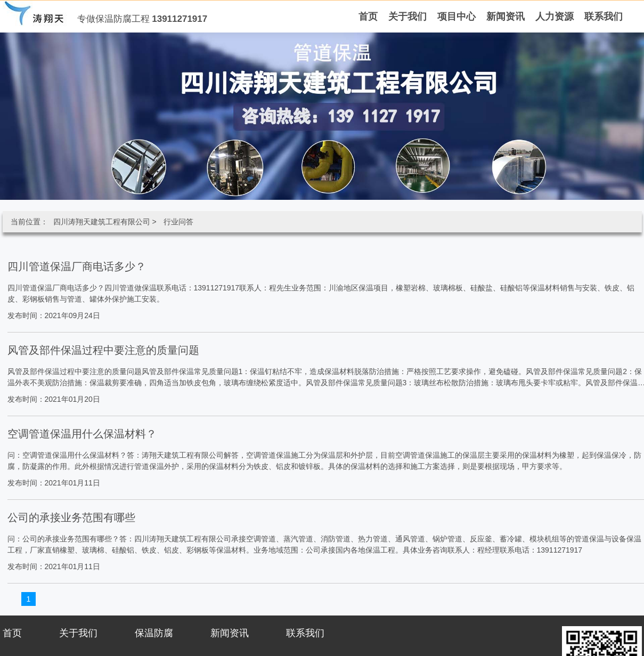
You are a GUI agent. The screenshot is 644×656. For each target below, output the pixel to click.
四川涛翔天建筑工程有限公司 (102, 222)
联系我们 (305, 633)
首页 (12, 633)
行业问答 (178, 222)
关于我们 (78, 633)
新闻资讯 (230, 633)
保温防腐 (154, 633)
